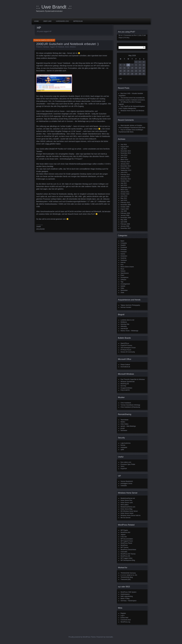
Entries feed (124, 618)
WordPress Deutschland (128, 550)
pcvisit (123, 428)
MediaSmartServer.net (128, 498)
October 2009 (125, 207)
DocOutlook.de (125, 367)
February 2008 (125, 224)
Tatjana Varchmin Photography (130, 305)
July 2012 (124, 183)
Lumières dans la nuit (127, 320)
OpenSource (125, 273)
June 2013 (124, 172)
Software (123, 280)
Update (123, 286)
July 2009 (124, 211)
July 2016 (124, 145)
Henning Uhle (125, 324)
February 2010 (125, 203)
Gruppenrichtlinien (126, 388)
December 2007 (126, 228)
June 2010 (124, 196)
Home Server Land (127, 503)
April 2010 (124, 200)
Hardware (46, 47)
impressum (78, 21)
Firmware (124, 250)
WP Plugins (124, 530)
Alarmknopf (124, 329)
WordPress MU (125, 532)
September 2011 (126, 187)
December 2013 (126, 166)
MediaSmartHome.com (128, 507)
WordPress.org (125, 622)
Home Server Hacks (127, 513)
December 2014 (126, 151)
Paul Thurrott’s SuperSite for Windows (133, 379)
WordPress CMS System (128, 592)
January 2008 (125, 226)
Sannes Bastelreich (127, 481)
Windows (73, 47)
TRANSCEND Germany (128, 573)
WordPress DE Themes (128, 554)
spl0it (122, 450)
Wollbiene (124, 322)
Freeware (124, 252)
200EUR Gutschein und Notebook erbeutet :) (67, 44)
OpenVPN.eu (125, 343)
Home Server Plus (126, 500)
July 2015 (124, 149)
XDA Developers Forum (128, 348)
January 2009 (125, 215)
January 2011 (125, 192)
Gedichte (123, 258)
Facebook (124, 247)
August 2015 (125, 147)
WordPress (124, 545)
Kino (122, 265)
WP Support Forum (127, 541)
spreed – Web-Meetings (128, 426)
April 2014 (124, 157)
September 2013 (126, 170)
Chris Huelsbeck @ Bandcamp (130, 407)
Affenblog (124, 326)
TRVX (122, 467)
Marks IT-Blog (125, 599)
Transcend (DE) (126, 579)
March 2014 (124, 160)
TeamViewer (125, 420)
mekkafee (124, 486)
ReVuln (123, 445)
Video (122, 288)
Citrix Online (124, 424)
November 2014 (126, 153)
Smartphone (124, 277)
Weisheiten (124, 290)
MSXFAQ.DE (125, 384)
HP (56, 47)
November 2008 (126, 218)
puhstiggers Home (126, 483)
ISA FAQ (123, 386)
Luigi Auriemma (126, 443)
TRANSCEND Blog (127, 577)
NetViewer (124, 430)
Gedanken (124, 256)
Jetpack (123, 535)
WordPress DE (125, 556)
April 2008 (124, 222)
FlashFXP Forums (126, 346)
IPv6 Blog (127, 38)
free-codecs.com (126, 462)
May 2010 (124, 198)
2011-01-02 (51, 40)
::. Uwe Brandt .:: (54, 7)
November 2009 (126, 205)
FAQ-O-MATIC (125, 390)
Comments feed (126, 620)
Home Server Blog (126, 509)
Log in (123, 615)
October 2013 (125, 168)
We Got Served (125, 518)
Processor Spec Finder (128, 464)
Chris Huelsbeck (126, 403)
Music (122, 269)
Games (123, 254)
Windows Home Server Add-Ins (131, 515)
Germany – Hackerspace (129, 601)
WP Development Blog (128, 560)
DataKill (123, 245)
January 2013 (125, 177)
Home (36, 21)
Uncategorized (125, 284)
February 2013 (125, 175)
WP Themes (125, 547)
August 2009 (125, 209)
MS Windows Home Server (129, 511)
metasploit (124, 447)
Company (124, 243)
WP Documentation (127, 539)
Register (123, 613)
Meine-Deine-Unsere (127, 267)
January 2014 (125, 164)
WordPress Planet (126, 543)
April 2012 (124, 185)
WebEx (123, 422)
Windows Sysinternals (128, 382)
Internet (123, 262)
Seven (67, 47)
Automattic (124, 552)
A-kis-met (124, 537)
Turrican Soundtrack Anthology (130, 405)
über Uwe (47, 21)
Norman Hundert (126, 307)
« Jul (120, 79)
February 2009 (125, 213)
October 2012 (125, 181)
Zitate (122, 293)
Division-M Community (128, 352)
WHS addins (125, 505)
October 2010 (125, 194)
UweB (43, 40)
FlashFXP (124, 469)
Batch (122, 241)
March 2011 (124, 190)
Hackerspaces (125, 594)
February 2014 (125, 162)
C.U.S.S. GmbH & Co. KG (129, 575)
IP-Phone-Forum (126, 350)
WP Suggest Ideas (126, 558)
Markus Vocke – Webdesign (129, 331)
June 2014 (124, 155)
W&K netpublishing (127, 596)
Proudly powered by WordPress (79, 637)
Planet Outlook (125, 365)
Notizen (123, 271)
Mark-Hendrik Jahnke (127, 125)
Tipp (122, 282)
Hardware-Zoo (62, 21)
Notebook (61, 47)
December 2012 (126, 179)
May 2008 (124, 220)
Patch (122, 275)
